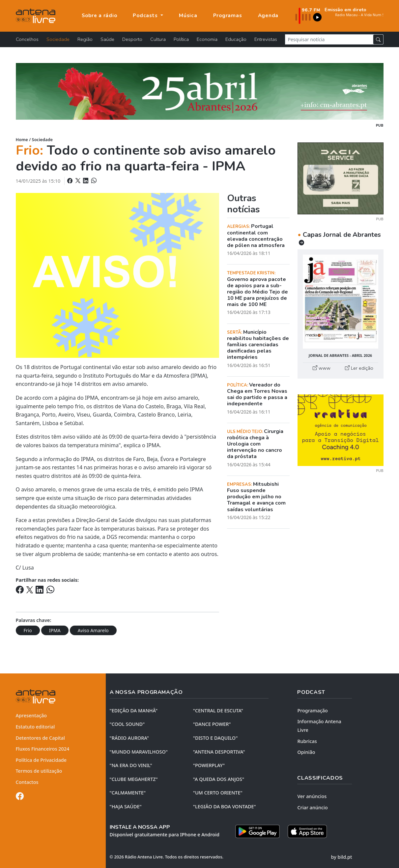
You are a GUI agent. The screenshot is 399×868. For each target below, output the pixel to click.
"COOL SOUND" (127, 724)
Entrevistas (266, 39)
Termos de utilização (39, 771)
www (322, 368)
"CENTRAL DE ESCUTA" (218, 711)
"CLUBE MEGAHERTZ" (134, 779)
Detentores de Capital (40, 738)
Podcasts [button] (146, 15)
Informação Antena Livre (319, 726)
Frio (28, 630)
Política (181, 39)
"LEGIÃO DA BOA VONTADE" (225, 806)
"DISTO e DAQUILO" (215, 738)
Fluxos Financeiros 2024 (43, 749)
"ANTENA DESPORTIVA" (219, 752)
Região (85, 39)
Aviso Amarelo (93, 630)
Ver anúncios (312, 796)
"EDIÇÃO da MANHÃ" (134, 711)
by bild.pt (342, 857)
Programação (312, 711)
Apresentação (31, 715)
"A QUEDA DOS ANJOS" (219, 779)
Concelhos (27, 39)
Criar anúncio (312, 807)
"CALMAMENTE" (128, 793)
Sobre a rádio (100, 15)
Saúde (107, 39)
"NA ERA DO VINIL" (131, 765)
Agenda (268, 15)
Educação (236, 39)
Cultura (158, 39)
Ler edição (359, 368)
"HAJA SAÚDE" (126, 806)
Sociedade (58, 39)
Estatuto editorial (35, 727)
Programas (228, 15)
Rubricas (307, 741)
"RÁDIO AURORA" (129, 738)
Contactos (27, 782)
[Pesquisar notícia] (329, 39)
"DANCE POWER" (212, 724)
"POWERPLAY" (209, 765)
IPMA (55, 630)
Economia (207, 39)
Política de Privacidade (41, 760)
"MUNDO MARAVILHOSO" (139, 752)
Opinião (306, 752)
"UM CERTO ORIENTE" (218, 793)
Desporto (132, 39)
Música (188, 15)
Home (22, 139)
